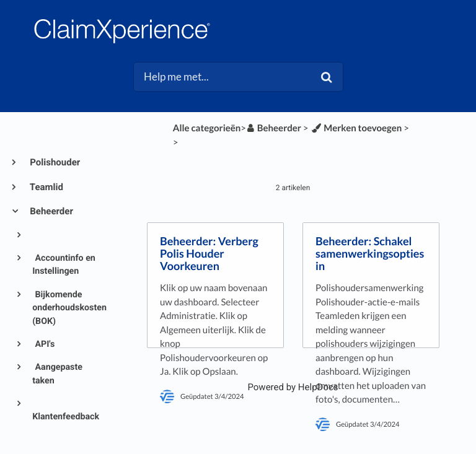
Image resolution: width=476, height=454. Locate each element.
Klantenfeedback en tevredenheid (66, 423)
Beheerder (51, 211)
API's (44, 344)
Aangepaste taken (57, 374)
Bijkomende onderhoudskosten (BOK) (66, 308)
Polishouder (54, 162)
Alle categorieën (207, 128)
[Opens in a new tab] (293, 387)
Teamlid (46, 187)
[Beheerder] (274, 128)
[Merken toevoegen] (356, 128)
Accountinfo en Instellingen (64, 265)
